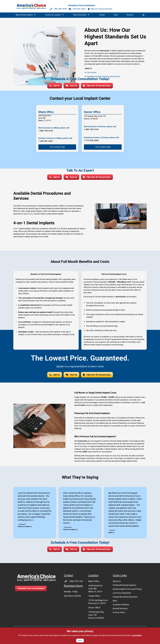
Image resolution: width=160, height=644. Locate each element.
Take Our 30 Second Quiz (100, 9)
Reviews (130, 15)
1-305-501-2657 (77, 9)
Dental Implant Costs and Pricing (127, 590)
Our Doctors (92, 72)
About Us (117, 582)
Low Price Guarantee (122, 594)
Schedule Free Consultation (31, 590)
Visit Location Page (57, 147)
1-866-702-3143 (46, 131)
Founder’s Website (121, 606)
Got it (80, 640)
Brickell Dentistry (120, 610)
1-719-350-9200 (91, 141)
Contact (102, 15)
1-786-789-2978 (58, 9)
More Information (80, 15)
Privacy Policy (119, 613)
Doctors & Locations (53, 15)
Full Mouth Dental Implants (124, 586)
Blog (116, 15)
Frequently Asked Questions (125, 598)
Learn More (137, 635)
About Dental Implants (24, 15)
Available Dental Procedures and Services (103, 76)
